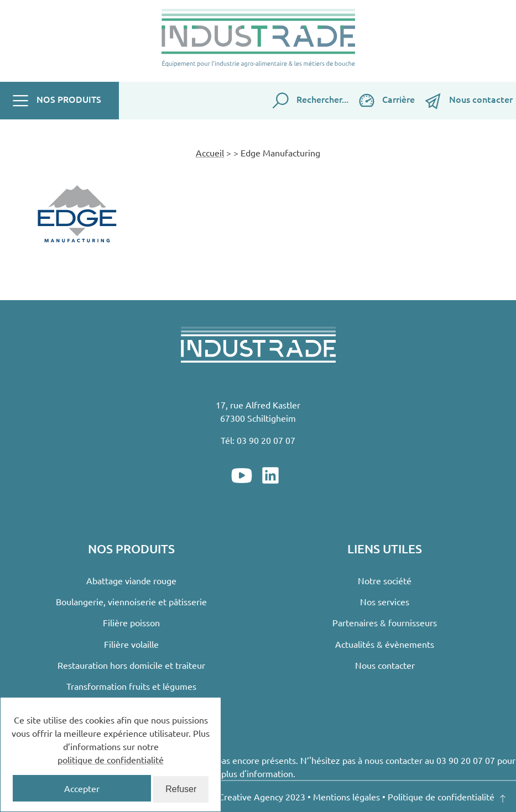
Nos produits (56, 101)
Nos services (385, 601)
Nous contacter (468, 101)
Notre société (385, 580)
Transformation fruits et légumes (131, 686)
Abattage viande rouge (131, 580)
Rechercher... (309, 101)
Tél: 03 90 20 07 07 (258, 440)
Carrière (386, 101)
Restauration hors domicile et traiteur (131, 665)
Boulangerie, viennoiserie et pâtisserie (131, 601)
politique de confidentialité (111, 759)
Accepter (82, 788)
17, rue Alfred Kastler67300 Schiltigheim (258, 411)
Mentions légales (346, 797)
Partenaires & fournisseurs (385, 622)
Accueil (210, 153)
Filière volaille (131, 644)
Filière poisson (131, 622)
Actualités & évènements (385, 644)
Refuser (181, 789)
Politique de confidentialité (441, 797)
